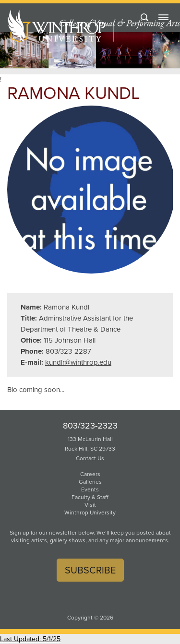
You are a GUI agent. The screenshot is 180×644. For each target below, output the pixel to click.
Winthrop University (90, 513)
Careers (90, 474)
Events (90, 489)
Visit (90, 505)
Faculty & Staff (90, 497)
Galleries (90, 482)
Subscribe (90, 570)
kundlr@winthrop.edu (78, 362)
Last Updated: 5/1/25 (30, 639)
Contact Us (90, 458)
